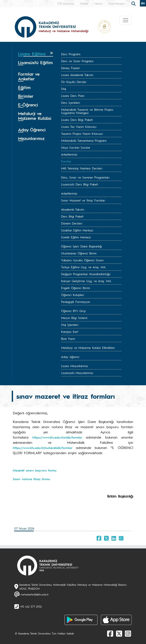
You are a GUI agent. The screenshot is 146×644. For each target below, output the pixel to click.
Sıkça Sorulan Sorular (76, 147)
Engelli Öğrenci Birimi (75, 288)
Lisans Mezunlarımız (75, 366)
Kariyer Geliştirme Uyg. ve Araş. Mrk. (86, 281)
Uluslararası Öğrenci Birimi (79, 253)
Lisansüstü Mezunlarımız (77, 373)
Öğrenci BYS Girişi (73, 311)
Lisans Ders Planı (73, 96)
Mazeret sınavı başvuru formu (35, 470)
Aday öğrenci (70, 357)
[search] (134, 3)
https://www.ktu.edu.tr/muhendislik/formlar (43, 448)
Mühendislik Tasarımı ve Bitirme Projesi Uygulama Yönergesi (87, 111)
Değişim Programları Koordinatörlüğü (86, 274)
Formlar (66, 161)
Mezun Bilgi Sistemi (74, 318)
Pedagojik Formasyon (75, 302)
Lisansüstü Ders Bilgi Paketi (80, 184)
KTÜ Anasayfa (66, 3)
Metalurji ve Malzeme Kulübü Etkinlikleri (88, 348)
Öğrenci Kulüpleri (73, 295)
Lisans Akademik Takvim (77, 75)
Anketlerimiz (69, 154)
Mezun (98, 3)
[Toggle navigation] (126, 20)
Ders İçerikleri (71, 102)
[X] (119, 633)
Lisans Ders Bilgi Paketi (77, 120)
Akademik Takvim (73, 209)
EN (143, 3)
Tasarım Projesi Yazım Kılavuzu (82, 133)
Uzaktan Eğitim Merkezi (77, 230)
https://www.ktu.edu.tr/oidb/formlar (57, 437)
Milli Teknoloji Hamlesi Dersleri (82, 168)
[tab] (36, 54)
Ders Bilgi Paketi (72, 216)
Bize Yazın (68, 338)
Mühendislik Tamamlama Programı (84, 140)
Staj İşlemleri (70, 325)
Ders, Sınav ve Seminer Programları (85, 177)
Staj (64, 89)
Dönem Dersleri (72, 223)
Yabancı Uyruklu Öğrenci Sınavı (82, 260)
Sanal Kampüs (116, 3)
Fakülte (84, 3)
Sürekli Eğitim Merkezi (76, 237)
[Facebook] (110, 633)
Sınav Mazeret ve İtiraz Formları (83, 200)
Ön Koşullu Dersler (74, 82)
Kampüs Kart (70, 332)
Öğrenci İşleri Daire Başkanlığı (81, 246)
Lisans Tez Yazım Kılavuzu (79, 127)
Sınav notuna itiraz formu (32, 479)
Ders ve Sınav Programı (77, 61)
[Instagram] (128, 633)
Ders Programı (71, 54)
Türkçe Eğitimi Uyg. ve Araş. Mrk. (84, 267)
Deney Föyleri (71, 68)
